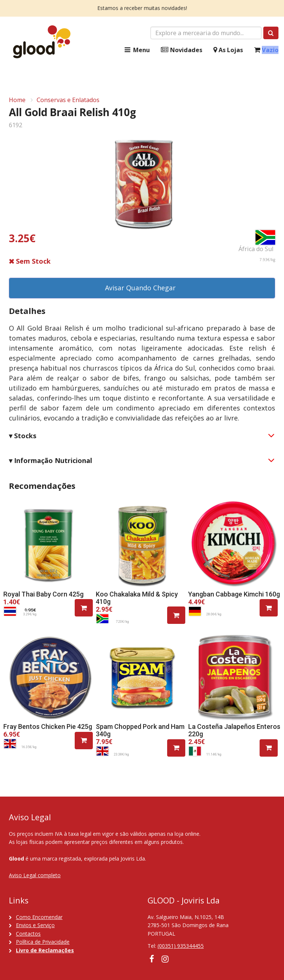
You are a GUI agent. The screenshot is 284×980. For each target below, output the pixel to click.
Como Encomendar (39, 917)
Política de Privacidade (43, 942)
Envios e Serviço (35, 925)
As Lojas (228, 50)
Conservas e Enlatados (68, 100)
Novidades (182, 50)
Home (17, 100)
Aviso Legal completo (35, 875)
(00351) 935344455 (181, 946)
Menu (136, 50)
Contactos (28, 934)
